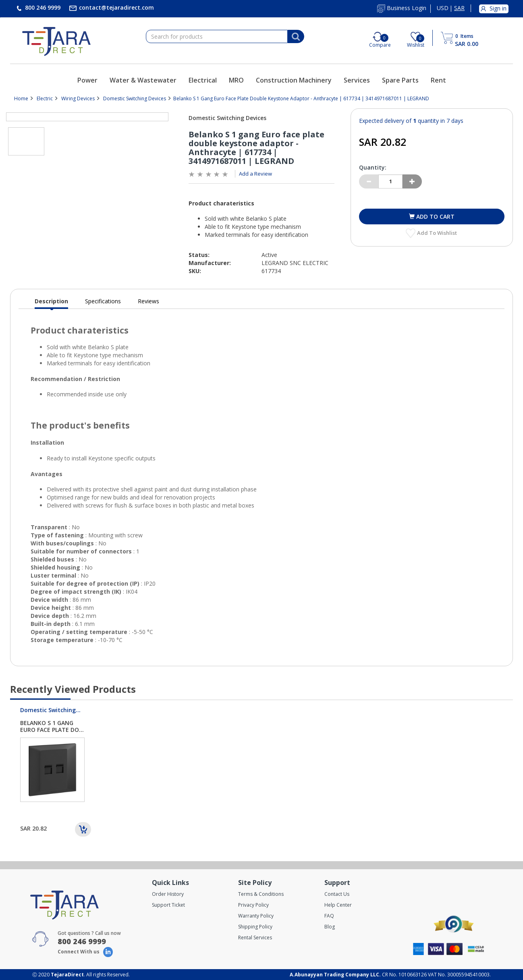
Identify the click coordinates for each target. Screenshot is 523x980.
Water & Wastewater (143, 80)
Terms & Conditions (261, 894)
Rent (438, 80)
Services (357, 80)
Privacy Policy (253, 905)
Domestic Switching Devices (135, 98)
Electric (45, 98)
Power (87, 80)
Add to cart (435, 217)
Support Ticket (168, 905)
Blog (330, 927)
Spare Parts (400, 80)
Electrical (203, 80)
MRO (236, 80)
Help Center (338, 905)
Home (21, 98)
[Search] (296, 37)
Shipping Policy (255, 927)
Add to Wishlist (438, 233)
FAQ (329, 916)
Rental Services (255, 938)
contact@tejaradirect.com (116, 7)
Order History (168, 894)
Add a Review (255, 174)
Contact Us (337, 894)
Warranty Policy (256, 916)
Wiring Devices (78, 98)
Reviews (148, 301)
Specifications (103, 301)
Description (51, 303)
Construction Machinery (294, 80)
